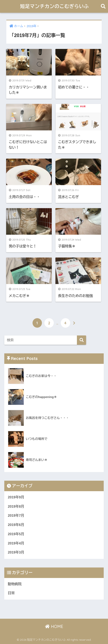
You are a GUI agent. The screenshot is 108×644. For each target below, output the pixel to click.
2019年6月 (16, 525)
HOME (54, 626)
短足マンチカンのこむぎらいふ (55, 6)
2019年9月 (16, 497)
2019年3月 (16, 552)
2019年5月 (16, 534)
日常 (11, 593)
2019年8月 (16, 506)
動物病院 (15, 584)
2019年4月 (16, 543)
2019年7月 (16, 516)
